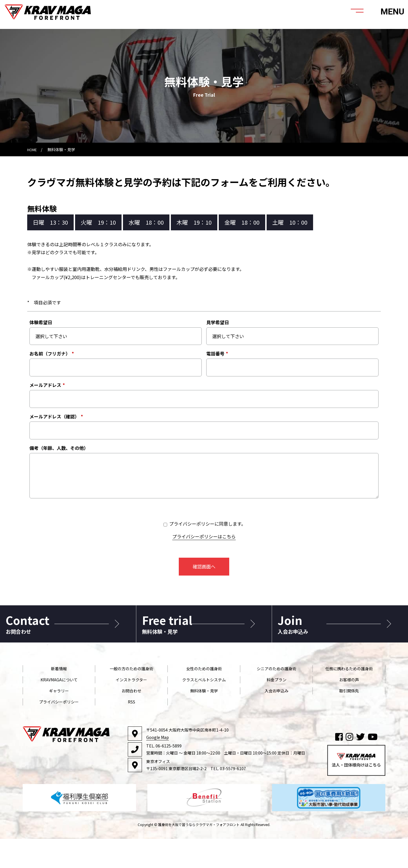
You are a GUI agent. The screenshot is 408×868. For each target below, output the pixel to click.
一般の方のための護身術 (131, 698)
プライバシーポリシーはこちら (204, 536)
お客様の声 (349, 709)
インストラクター (131, 709)
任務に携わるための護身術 (349, 698)
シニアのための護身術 (277, 698)
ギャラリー (59, 720)
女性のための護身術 (204, 698)
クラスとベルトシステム (204, 709)
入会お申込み (277, 720)
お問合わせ (131, 720)
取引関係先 (349, 720)
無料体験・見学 (204, 720)
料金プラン (277, 709)
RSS (131, 731)
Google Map (158, 766)
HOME (33, 149)
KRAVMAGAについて (59, 709)
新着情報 (59, 698)
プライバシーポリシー (59, 731)
